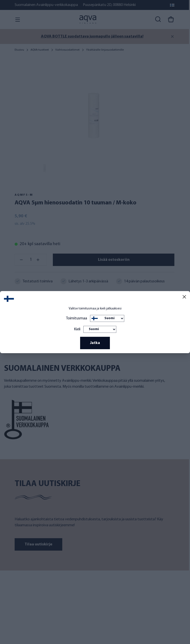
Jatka (95, 343)
